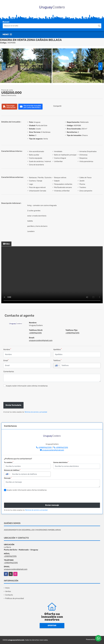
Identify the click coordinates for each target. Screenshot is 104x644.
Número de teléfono (12, 470)
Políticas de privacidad (14, 598)
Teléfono (57, 360)
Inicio (7, 588)
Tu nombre (9, 462)
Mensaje (8, 478)
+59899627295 (35, 333)
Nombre (7, 349)
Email (6, 360)
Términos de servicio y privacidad (36, 412)
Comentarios (9, 372)
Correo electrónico (61, 462)
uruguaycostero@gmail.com (41, 340)
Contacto (9, 595)
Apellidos (58, 349)
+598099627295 (72, 333)
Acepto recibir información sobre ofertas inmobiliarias (27, 386)
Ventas (8, 591)
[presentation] (22, 395)
